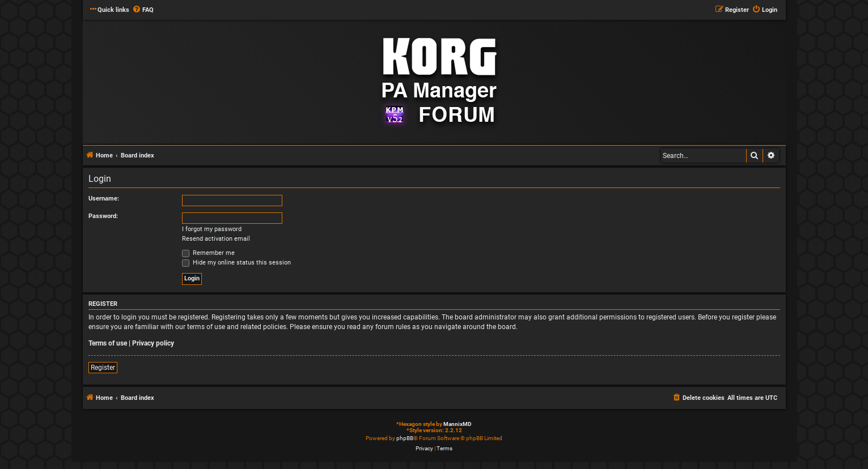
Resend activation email (216, 239)
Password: (103, 216)
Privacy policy (153, 343)
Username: (104, 199)
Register (103, 368)
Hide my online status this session (236, 263)
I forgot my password (212, 229)
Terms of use (108, 343)
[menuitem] (143, 10)
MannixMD (458, 424)
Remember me (208, 253)
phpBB (405, 438)
